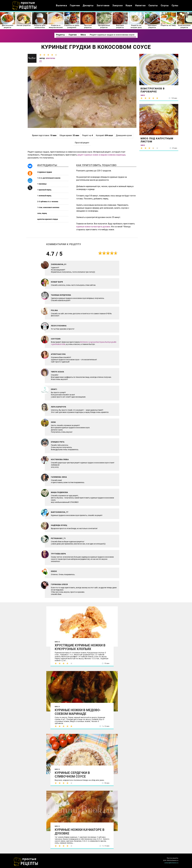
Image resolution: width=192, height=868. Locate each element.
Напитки (140, 5)
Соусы (165, 5)
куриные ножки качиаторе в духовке (93, 227)
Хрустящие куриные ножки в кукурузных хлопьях (80, 647)
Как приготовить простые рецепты (24, 6)
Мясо (57, 642)
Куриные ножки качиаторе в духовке (80, 832)
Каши (129, 5)
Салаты (153, 5)
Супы (175, 5)
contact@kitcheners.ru (171, 863)
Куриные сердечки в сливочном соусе (72, 775)
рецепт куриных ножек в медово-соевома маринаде (101, 155)
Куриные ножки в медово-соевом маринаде (78, 712)
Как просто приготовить (26, 862)
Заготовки (103, 5)
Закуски (117, 5)
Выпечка (61, 5)
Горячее (75, 5)
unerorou (51, 58)
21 (41, 61)
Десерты (88, 5)
